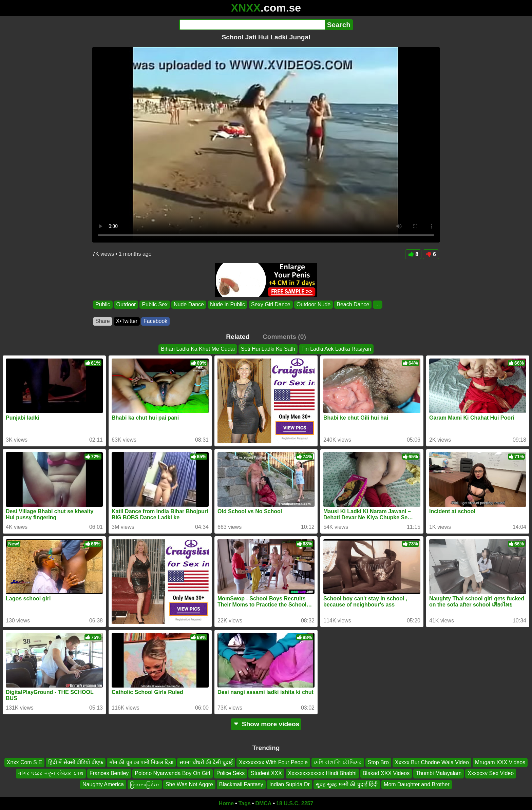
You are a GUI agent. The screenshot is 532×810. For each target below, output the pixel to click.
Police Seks (231, 773)
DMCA (263, 803)
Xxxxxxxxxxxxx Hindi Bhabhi (322, 773)
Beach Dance (353, 304)
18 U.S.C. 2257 (295, 803)
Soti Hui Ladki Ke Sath (268, 349)
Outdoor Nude (314, 304)
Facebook (155, 321)
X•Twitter (127, 321)
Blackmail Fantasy (241, 784)
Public (103, 304)
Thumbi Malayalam (439, 773)
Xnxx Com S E (24, 762)
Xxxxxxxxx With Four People (273, 762)
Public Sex (155, 304)
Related (238, 337)
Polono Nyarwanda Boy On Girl (172, 773)
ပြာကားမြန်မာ (145, 784)
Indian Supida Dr (290, 784)
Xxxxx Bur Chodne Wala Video (432, 762)
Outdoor (126, 304)
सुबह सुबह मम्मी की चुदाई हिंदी (347, 784)
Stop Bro (378, 762)
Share (103, 321)
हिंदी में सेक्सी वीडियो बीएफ (76, 762)
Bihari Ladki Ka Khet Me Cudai (198, 349)
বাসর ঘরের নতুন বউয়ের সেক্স (51, 773)
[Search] (252, 25)
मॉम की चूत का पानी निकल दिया (141, 762)
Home (226, 803)
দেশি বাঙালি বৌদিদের (338, 762)
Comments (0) (284, 337)
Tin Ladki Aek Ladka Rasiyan (336, 349)
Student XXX (266, 773)
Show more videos (266, 724)
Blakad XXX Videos (386, 773)
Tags (245, 803)
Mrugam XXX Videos (500, 762)
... (377, 304)
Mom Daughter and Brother (417, 784)
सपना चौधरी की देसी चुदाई (206, 762)
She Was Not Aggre (189, 784)
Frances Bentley (109, 773)
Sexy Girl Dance (271, 304)
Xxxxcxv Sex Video (491, 773)
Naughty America (103, 784)
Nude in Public (227, 304)
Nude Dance (189, 304)
